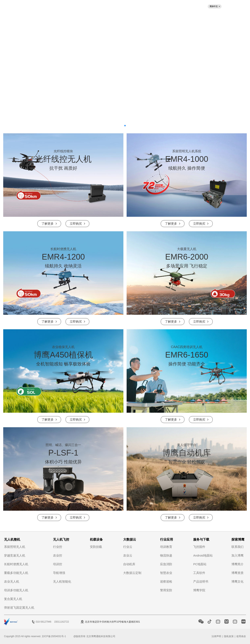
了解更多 (48, 224)
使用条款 (241, 636)
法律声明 (216, 636)
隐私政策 (229, 636)
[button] (125, 125)
